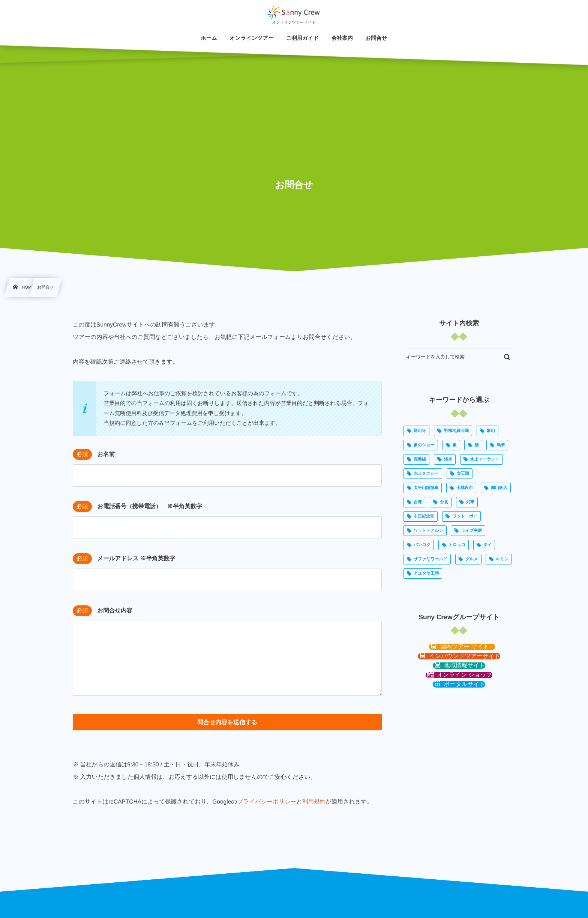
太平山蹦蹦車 (426, 488)
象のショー (424, 445)
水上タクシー (426, 474)
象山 (491, 431)
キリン (502, 559)
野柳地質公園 (456, 431)
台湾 (418, 502)
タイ (488, 545)
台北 (444, 502)
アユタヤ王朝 (426, 573)
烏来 (501, 445)
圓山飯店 (499, 488)
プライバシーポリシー (267, 802)
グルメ (472, 559)
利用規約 (314, 802)
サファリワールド (430, 559)
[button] (462, 647)
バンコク (422, 545)
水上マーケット (485, 459)
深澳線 (420, 459)
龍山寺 (420, 431)
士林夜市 (465, 488)
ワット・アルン (428, 531)
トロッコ (457, 545)
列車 (470, 502)
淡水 (448, 459)
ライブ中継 (471, 531)
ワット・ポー (465, 516)
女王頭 (463, 474)
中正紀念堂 (424, 516)
